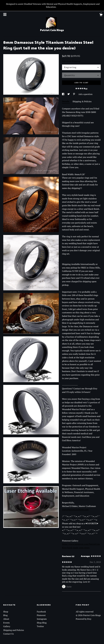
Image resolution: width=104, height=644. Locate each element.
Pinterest (41, 615)
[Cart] (101, 15)
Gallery (7, 626)
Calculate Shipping (71, 61)
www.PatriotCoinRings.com (75, 510)
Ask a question (85, 94)
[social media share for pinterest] (74, 94)
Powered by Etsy (83, 619)
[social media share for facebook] (63, 94)
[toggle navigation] (5, 14)
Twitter (40, 626)
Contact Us (8, 634)
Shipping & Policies (82, 101)
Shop (6, 612)
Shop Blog (42, 623)
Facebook (41, 612)
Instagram (42, 619)
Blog (5, 615)
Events (6, 623)
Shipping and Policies (14, 630)
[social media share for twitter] (69, 94)
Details (66, 101)
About (6, 619)
